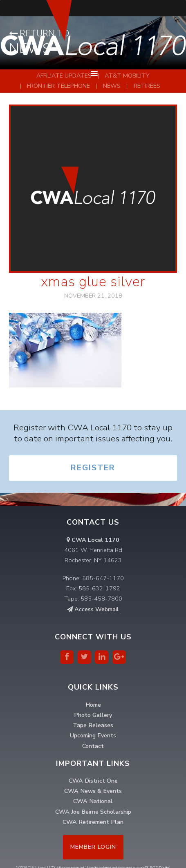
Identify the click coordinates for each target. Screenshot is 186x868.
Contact (93, 746)
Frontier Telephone (58, 86)
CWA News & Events (93, 791)
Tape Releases (93, 725)
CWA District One (93, 781)
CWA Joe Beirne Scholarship (93, 812)
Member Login (93, 847)
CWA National (93, 801)
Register (93, 468)
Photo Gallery (93, 715)
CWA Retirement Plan (93, 822)
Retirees (147, 86)
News (112, 86)
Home (93, 705)
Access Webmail (93, 609)
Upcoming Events (93, 735)
